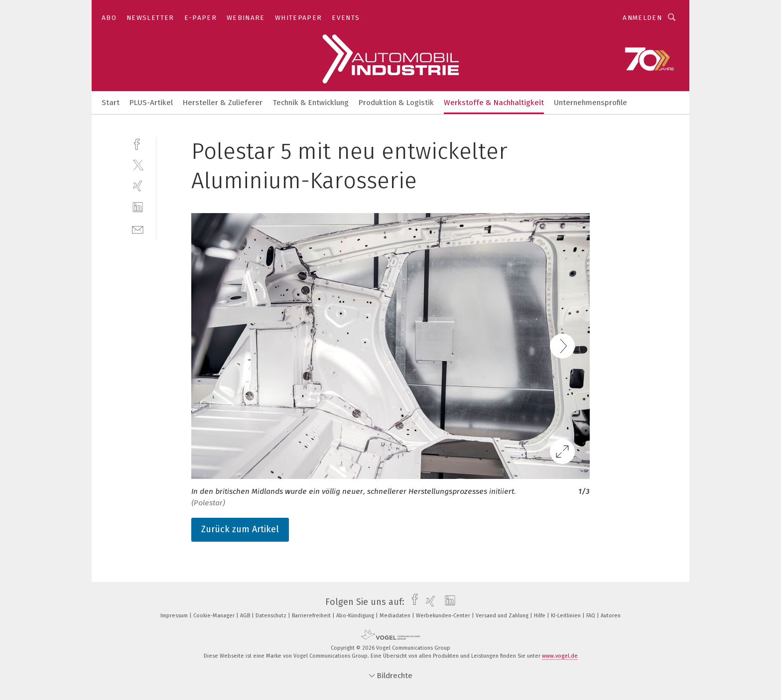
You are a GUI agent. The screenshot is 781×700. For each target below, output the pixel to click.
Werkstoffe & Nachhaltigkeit (494, 103)
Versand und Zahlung (503, 616)
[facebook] (138, 143)
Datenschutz (272, 616)
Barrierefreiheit (312, 616)
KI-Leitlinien (567, 616)
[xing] (138, 186)
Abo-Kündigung (356, 616)
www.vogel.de (560, 656)
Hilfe (540, 616)
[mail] (138, 229)
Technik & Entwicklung (311, 103)
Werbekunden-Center (444, 616)
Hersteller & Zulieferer (223, 103)
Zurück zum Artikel (240, 529)
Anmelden (642, 18)
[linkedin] (138, 207)
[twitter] (138, 165)
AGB (246, 616)
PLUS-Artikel (151, 103)
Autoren (611, 616)
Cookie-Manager (215, 616)
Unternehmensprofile (590, 103)
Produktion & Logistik (396, 103)
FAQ (591, 616)
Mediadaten (396, 616)
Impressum (175, 616)
